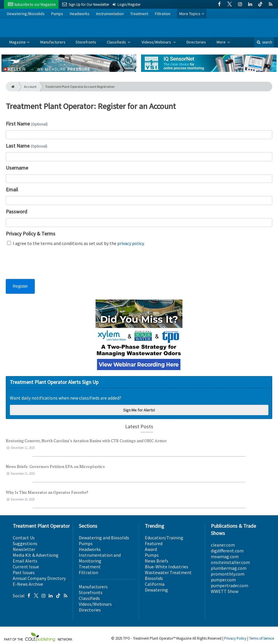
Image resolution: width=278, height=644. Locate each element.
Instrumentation (110, 14)
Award (151, 549)
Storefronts (86, 42)
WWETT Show (225, 591)
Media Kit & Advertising (36, 555)
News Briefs (157, 561)
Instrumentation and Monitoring (100, 558)
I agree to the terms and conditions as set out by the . (76, 243)
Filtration (163, 14)
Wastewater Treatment (168, 572)
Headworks (80, 14)
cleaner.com (223, 545)
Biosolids (154, 578)
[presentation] (50, 266)
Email (12, 189)
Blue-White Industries (167, 567)
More (222, 42)
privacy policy (130, 243)
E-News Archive (28, 584)
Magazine (18, 42)
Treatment (139, 14)
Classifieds (117, 42)
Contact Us (24, 538)
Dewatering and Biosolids (104, 538)
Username (17, 168)
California (155, 584)
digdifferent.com (227, 551)
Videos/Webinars (157, 42)
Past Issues (24, 572)
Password (17, 212)
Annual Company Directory (39, 578)
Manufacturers (53, 42)
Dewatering (156, 590)
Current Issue (26, 567)
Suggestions (25, 543)
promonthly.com (228, 574)
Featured (154, 543)
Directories (196, 42)
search (264, 42)
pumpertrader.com (229, 585)
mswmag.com (225, 556)
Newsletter (24, 549)
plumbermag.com (229, 568)
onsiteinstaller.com (230, 562)
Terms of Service (261, 638)
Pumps (57, 14)
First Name (27, 124)
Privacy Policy (235, 638)
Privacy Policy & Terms (31, 234)
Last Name (26, 146)
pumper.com (223, 580)
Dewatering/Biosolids (26, 14)
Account (30, 87)
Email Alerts (25, 561)
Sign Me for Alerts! (139, 410)
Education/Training (164, 538)
